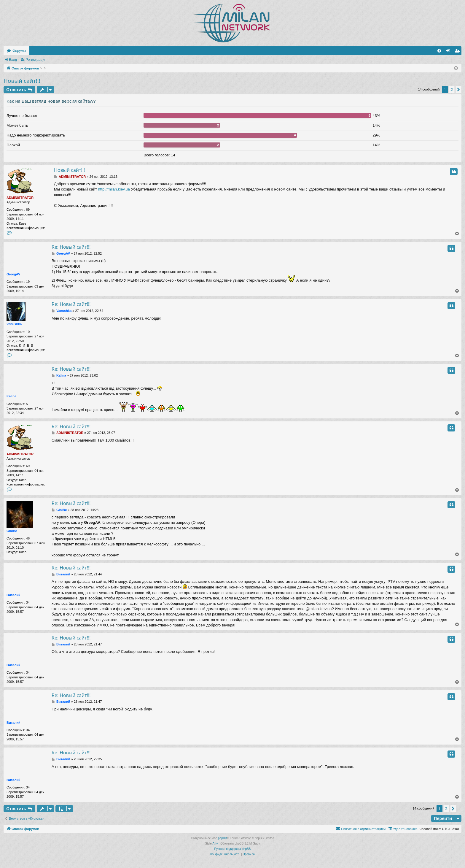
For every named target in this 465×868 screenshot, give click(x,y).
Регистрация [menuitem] (458, 52)
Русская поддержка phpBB (232, 849)
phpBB (222, 838)
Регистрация (36, 60)
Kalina (11, 396)
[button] (458, 90)
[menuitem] (439, 51)
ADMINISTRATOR (20, 198)
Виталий (13, 595)
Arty (215, 844)
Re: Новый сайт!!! (71, 247)
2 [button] (452, 89)
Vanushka (14, 324)
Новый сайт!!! (22, 81)
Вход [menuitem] (449, 52)
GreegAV (13, 274)
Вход (13, 60)
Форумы (19, 51)
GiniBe (12, 531)
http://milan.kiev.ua (114, 189)
